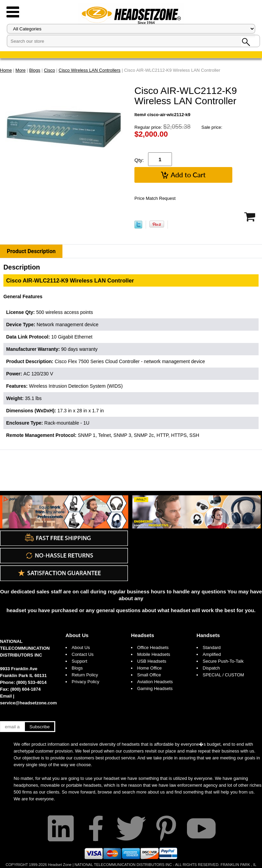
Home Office (149, 668)
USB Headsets (152, 661)
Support (79, 661)
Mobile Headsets (154, 654)
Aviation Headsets (155, 682)
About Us (77, 635)
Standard (212, 647)
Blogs (77, 668)
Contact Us (83, 654)
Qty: (139, 160)
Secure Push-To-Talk (223, 661)
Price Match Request (155, 198)
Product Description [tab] (31, 251)
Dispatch (211, 668)
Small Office (149, 675)
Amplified (212, 654)
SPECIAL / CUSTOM (223, 675)
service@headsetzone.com (28, 703)
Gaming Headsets (155, 688)
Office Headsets (153, 647)
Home (6, 70)
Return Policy (85, 675)
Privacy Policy (85, 682)
